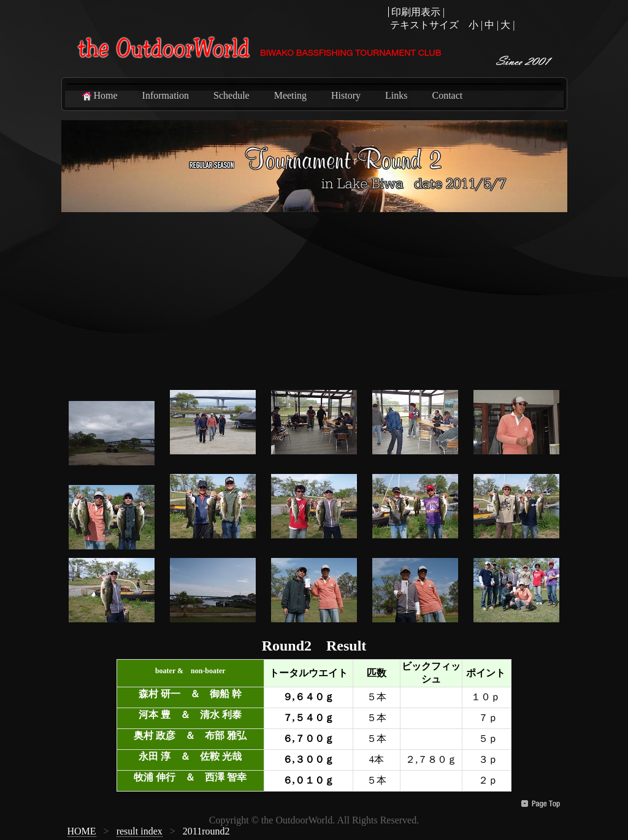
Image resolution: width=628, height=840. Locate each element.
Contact (447, 95)
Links (396, 95)
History (346, 95)
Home (99, 96)
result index (140, 831)
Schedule (232, 95)
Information (166, 95)
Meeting (290, 95)
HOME (82, 831)
